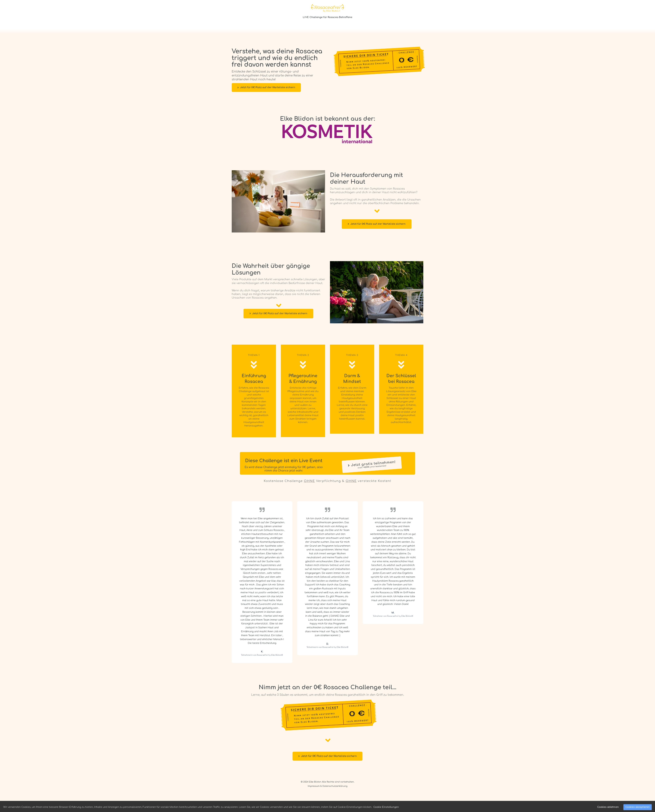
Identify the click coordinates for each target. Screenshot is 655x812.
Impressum (314, 786)
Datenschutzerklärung (335, 786)
